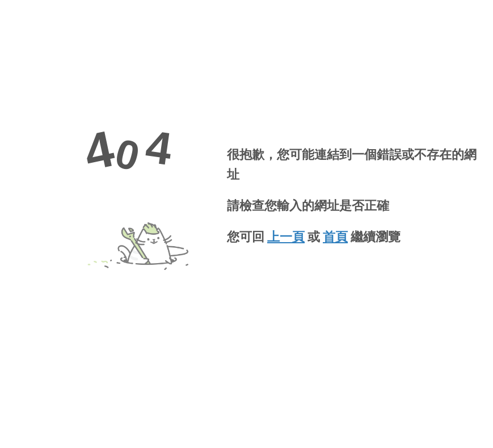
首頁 (335, 237)
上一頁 (286, 237)
